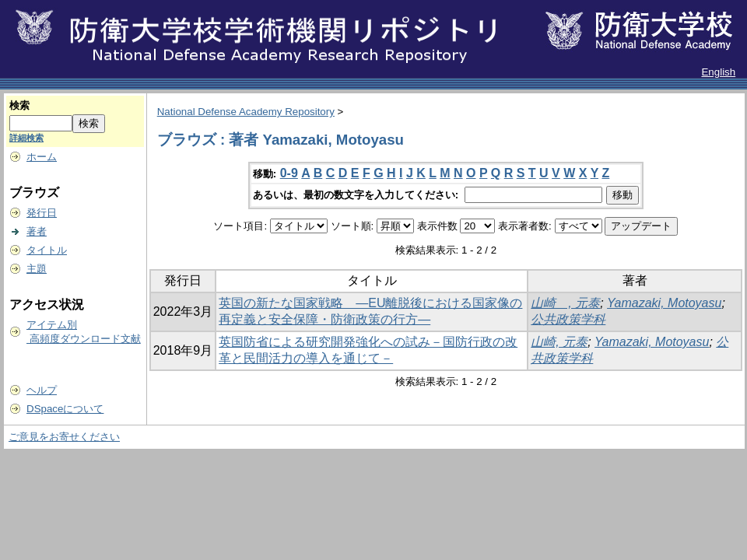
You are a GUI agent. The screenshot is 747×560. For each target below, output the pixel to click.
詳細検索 (26, 138)
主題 (37, 269)
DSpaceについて (65, 409)
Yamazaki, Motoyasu (664, 303)
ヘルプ (42, 390)
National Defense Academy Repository (246, 112)
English (718, 72)
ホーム (42, 157)
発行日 (42, 213)
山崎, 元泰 (559, 342)
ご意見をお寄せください (64, 437)
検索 (19, 105)
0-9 (289, 173)
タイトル (47, 250)
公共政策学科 (568, 319)
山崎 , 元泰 (565, 303)
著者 (37, 231)
